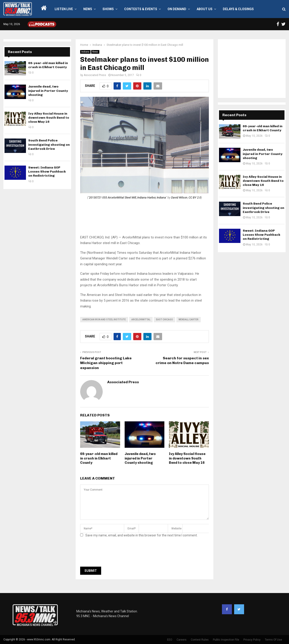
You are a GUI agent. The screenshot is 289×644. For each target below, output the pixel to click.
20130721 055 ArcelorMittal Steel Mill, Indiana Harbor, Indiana (127, 197)
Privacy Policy (252, 640)
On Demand (177, 9)
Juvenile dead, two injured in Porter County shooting (140, 458)
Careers (182, 640)
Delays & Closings (238, 9)
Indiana (85, 52)
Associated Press (95, 75)
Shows (108, 9)
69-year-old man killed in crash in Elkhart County (99, 458)
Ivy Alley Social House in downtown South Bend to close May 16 (187, 458)
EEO (170, 640)
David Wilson (179, 197)
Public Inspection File (226, 640)
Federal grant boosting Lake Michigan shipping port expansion (106, 363)
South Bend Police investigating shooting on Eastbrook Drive (49, 144)
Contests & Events (141, 9)
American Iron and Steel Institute (104, 320)
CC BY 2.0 (195, 197)
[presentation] (114, 553)
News (88, 9)
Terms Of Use (273, 640)
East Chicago (164, 320)
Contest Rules (200, 640)
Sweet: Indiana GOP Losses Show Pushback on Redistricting (47, 172)
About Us (205, 9)
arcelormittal (141, 320)
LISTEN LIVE (64, 9)
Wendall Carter (189, 320)
